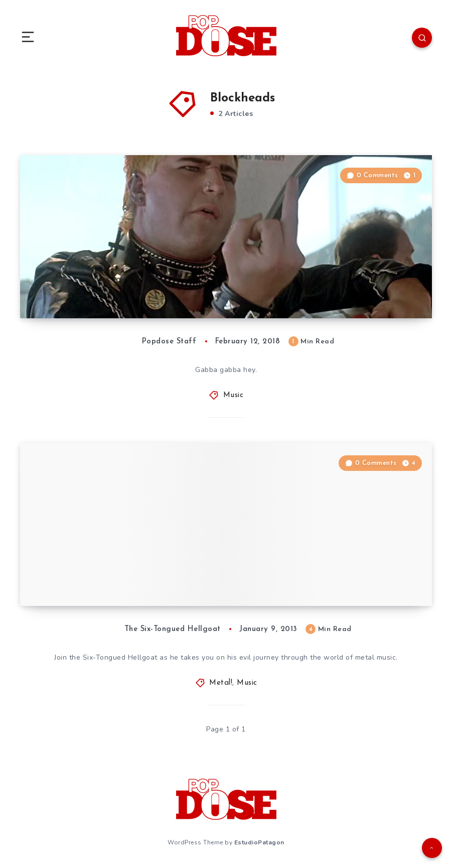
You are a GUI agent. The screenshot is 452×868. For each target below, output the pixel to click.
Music (234, 395)
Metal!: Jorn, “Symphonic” (96, 586)
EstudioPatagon (259, 842)
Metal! (221, 683)
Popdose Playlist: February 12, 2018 (120, 298)
